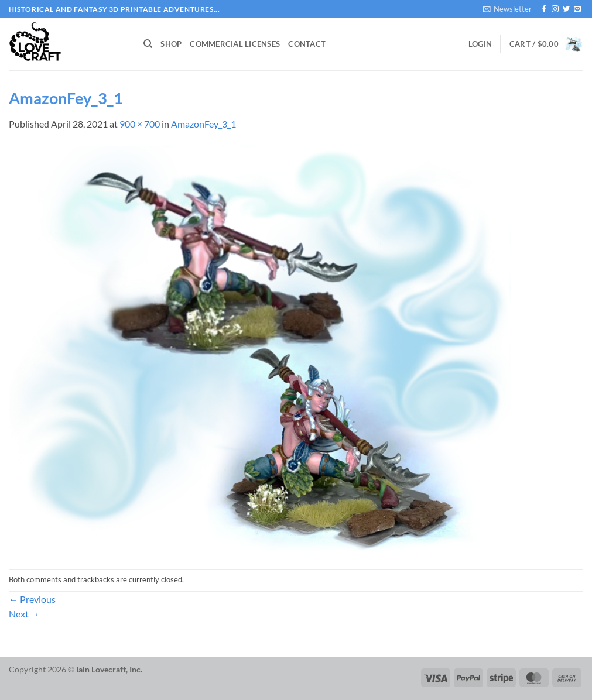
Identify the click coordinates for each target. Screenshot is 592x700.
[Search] (148, 44)
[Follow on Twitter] (566, 9)
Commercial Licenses (235, 44)
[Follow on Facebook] (544, 9)
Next (24, 614)
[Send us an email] (577, 9)
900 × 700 (140, 124)
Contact (307, 44)
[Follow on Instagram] (555, 9)
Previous (32, 599)
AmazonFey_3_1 (203, 124)
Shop (171, 44)
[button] (507, 9)
